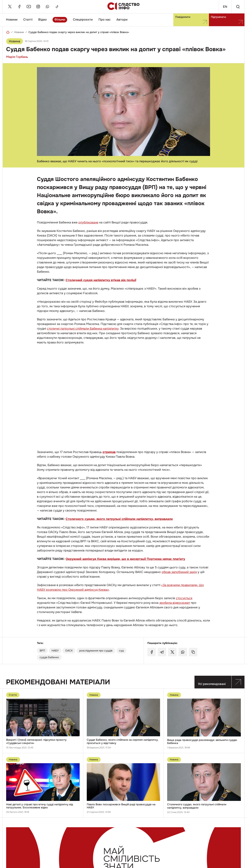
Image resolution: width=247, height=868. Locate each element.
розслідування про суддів (96, 651)
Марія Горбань (17, 57)
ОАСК (69, 651)
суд (121, 651)
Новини (12, 20)
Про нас (105, 20)
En (225, 7)
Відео (43, 20)
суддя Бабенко (49, 657)
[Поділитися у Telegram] (162, 652)
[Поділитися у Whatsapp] (183, 652)
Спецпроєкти (83, 20)
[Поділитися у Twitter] (172, 652)
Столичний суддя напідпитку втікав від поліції (101, 280)
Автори (122, 20)
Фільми (60, 20)
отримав (109, 452)
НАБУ (55, 651)
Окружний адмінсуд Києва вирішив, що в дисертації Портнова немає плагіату (125, 559)
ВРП (42, 651)
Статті (28, 20)
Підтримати (227, 20)
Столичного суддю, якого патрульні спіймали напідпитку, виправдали (119, 519)
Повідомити (191, 20)
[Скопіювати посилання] (193, 652)
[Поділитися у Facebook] (152, 652)
